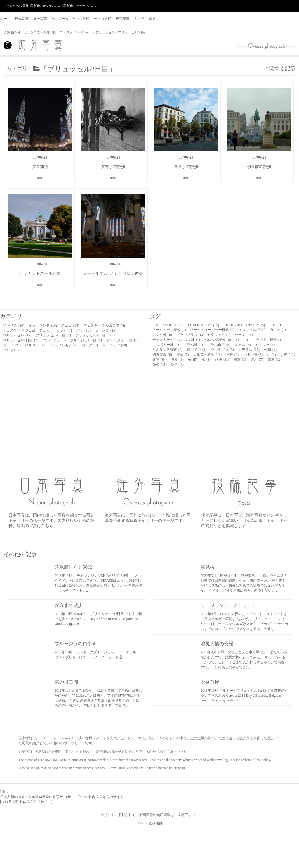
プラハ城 (193, 345)
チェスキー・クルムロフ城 (176, 340)
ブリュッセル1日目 (53, 335)
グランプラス (190, 335)
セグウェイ (219, 335)
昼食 (177, 360)
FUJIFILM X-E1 (168, 325)
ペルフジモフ (64, 345)
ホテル (243, 345)
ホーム (5, 19)
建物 (160, 360)
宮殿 (232, 355)
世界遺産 (249, 350)
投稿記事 (123, 19)
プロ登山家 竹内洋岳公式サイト (26, 802)
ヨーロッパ (68, 32)
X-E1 (276, 325)
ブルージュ (54, 340)
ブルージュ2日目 (122, 340)
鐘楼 (160, 365)
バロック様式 (218, 340)
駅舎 (177, 365)
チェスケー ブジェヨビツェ (27, 330)
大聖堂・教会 (207, 355)
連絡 (152, 19)
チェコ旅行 (102, 19)
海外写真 (40, 19)
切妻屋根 (162, 355)
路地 (222, 360)
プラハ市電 (219, 345)
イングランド (43, 325)
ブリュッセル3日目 (21, 340)
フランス (106, 330)
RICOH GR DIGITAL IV (244, 325)
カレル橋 (162, 335)
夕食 (183, 355)
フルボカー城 (166, 345)
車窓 (240, 360)
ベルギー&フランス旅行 (71, 19)
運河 (257, 360)
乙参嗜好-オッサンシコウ (22, 32)
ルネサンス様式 (167, 350)
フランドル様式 (267, 340)
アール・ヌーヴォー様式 (212, 330)
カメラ (139, 19)
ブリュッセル (105, 32)
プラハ (12, 345)
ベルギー (86, 32)
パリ (83, 330)
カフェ (278, 330)
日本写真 (22, 19)
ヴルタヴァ (222, 350)
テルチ (64, 330)
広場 (287, 355)
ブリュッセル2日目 (93, 335)
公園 (270, 350)
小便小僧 (253, 355)
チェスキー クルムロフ (104, 325)
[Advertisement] (149, 420)
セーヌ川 (245, 335)
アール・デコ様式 (169, 330)
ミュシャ (265, 345)
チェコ (70, 325)
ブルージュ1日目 (86, 340)
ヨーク (90, 345)
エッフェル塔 (252, 330)
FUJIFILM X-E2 (204, 325)
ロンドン (13, 350)
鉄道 (275, 360)
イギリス (14, 325)
